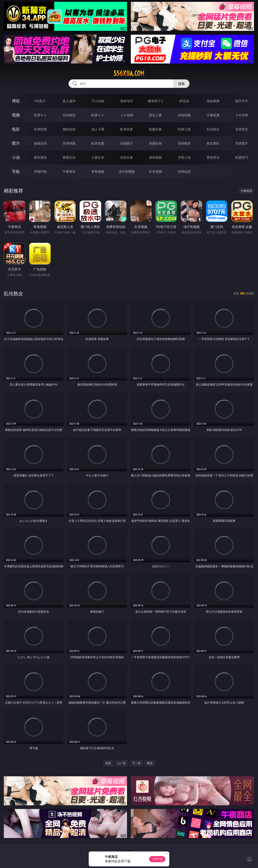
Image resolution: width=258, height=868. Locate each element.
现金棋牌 (213, 101)
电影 (16, 129)
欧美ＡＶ (98, 115)
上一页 (122, 763)
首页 (108, 763)
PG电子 (40, 101)
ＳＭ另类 (242, 115)
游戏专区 (127, 101)
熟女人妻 (155, 115)
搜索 (181, 84)
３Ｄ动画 (127, 115)
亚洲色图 (69, 143)
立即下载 (157, 859)
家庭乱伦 (69, 157)
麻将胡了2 (155, 101)
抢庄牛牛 (242, 101)
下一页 (136, 763)
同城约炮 (40, 172)
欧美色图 (98, 143)
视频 (16, 115)
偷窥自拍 (40, 143)
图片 (16, 143)
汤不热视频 (127, 172)
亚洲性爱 (40, 129)
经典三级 (184, 129)
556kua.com (129, 73)
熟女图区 (213, 143)
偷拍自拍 (69, 129)
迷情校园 (155, 157)
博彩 (16, 101)
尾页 (150, 763)
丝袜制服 (184, 115)
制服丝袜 (155, 129)
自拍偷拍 (69, 115)
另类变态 (242, 129)
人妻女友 (98, 157)
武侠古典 (127, 157)
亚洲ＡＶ (40, 115)
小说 (16, 157)
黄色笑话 (213, 157)
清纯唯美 (184, 143)
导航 (16, 171)
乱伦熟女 (213, 129)
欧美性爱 (127, 129)
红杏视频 (155, 172)
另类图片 (242, 143)
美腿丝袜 (155, 143)
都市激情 (40, 157)
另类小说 (184, 157)
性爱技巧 (242, 157)
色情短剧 (184, 172)
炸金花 (184, 101)
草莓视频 (98, 172)
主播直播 (213, 115)
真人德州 (69, 101)
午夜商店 (69, 172)
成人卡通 (98, 129)
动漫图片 (127, 143)
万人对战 (98, 101)
